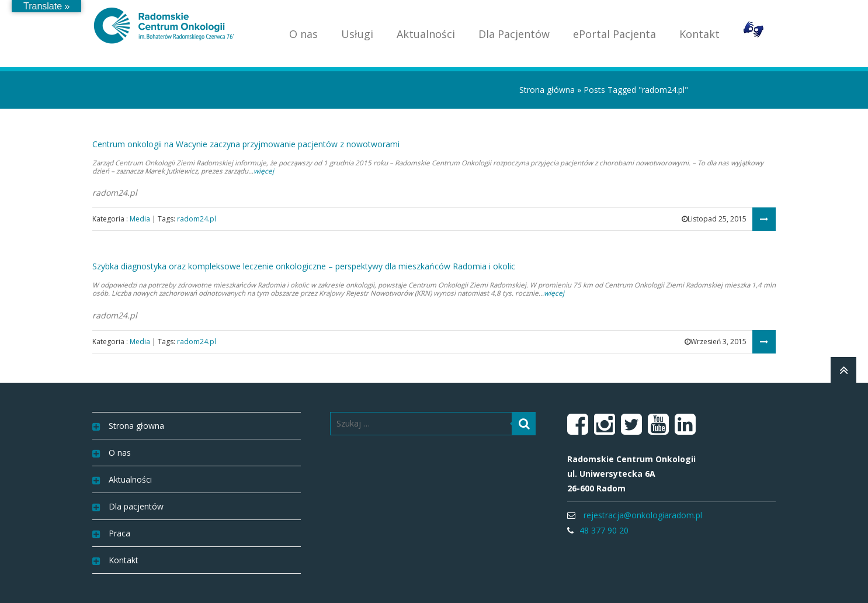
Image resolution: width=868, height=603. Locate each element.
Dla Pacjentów (514, 34)
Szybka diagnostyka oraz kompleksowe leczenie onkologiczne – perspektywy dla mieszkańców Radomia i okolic (304, 266)
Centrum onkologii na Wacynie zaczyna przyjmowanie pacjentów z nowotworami (246, 144)
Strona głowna (136, 426)
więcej (264, 171)
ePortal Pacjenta (614, 34)
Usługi (357, 34)
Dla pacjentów (136, 506)
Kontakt (699, 34)
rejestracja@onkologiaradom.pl (643, 515)
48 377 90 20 (604, 530)
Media (140, 219)
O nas (303, 34)
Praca (119, 533)
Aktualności (426, 34)
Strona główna (547, 90)
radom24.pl (197, 219)
